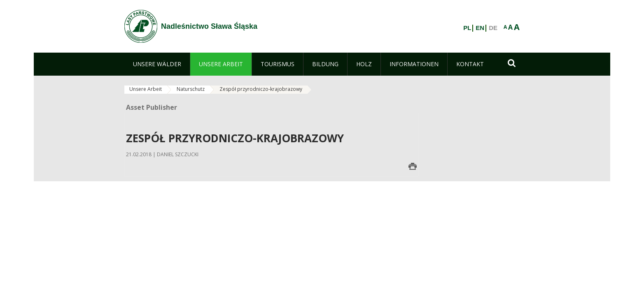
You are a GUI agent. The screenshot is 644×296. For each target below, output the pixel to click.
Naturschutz (191, 89)
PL (467, 28)
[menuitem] (157, 64)
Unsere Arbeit (146, 89)
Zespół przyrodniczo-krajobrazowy (261, 89)
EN (480, 28)
